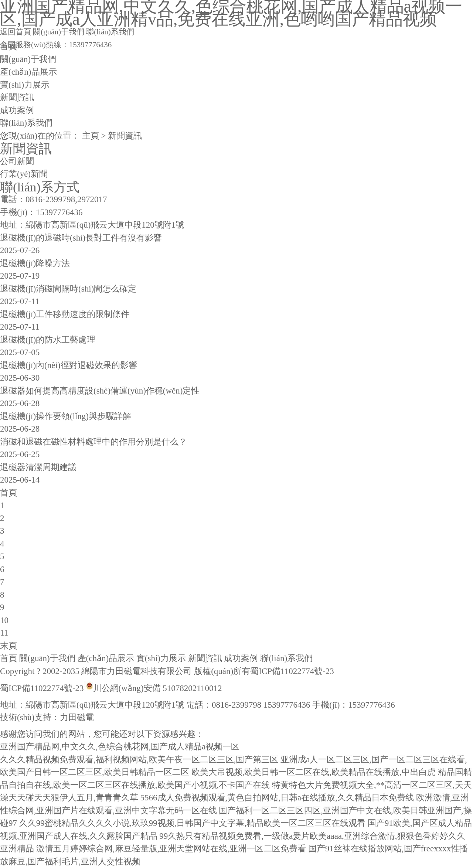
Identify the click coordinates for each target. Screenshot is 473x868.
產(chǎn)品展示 (28, 72)
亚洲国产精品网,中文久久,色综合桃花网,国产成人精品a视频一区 (120, 747)
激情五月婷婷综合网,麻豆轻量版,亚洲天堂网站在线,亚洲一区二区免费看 (171, 849)
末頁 (8, 646)
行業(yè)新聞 (24, 174)
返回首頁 (16, 32)
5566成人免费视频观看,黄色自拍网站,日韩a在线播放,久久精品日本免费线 (277, 798)
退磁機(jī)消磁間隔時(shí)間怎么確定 (68, 289)
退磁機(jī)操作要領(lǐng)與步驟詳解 (66, 416)
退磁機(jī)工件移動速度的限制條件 (65, 314)
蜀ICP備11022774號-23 (292, 671)
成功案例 (17, 110)
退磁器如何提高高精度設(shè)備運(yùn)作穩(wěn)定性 (100, 391)
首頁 (8, 46)
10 (4, 620)
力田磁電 (77, 717)
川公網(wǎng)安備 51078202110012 (158, 688)
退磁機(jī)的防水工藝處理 (48, 340)
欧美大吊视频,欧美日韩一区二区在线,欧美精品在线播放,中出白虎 (314, 772)
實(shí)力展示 (25, 85)
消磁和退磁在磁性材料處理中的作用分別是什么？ (93, 442)
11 (4, 633)
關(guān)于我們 (59, 32)
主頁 (91, 136)
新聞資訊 (17, 97)
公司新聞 (17, 161)
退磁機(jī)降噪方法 (35, 263)
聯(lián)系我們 (110, 32)
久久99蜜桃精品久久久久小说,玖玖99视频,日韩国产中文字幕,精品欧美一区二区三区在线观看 (192, 823)
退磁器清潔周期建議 (38, 467)
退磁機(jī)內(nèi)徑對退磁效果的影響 (69, 365)
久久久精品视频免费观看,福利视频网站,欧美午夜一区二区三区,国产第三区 (139, 760)
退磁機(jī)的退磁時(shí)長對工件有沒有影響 (81, 238)
